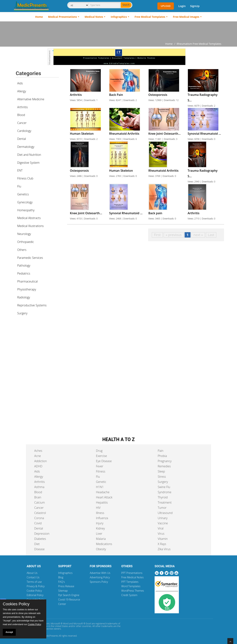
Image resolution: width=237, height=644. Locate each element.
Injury (100, 523)
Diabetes (40, 539)
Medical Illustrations (30, 226)
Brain (38, 497)
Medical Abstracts (29, 218)
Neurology (24, 234)
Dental (22, 139)
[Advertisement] (118, 32)
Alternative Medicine (31, 99)
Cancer (22, 123)
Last (211, 235)
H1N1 (100, 487)
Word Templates (131, 586)
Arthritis (22, 107)
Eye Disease (104, 461)
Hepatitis (102, 502)
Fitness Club (25, 178)
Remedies (164, 466)
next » (198, 235)
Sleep (161, 471)
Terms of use (34, 582)
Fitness (101, 471)
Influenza (102, 518)
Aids (20, 83)
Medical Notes (94, 17)
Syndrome (165, 492)
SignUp (195, 6)
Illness (100, 513)
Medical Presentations (63, 17)
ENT (20, 170)
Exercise (101, 456)
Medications (104, 544)
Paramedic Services (30, 258)
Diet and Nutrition (29, 155)
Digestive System (28, 163)
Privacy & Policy (36, 586)
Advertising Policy (100, 577)
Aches (38, 451)
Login (182, 6)
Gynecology (25, 202)
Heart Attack (104, 497)
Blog (61, 577)
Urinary (163, 518)
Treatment (165, 502)
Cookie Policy (34, 591)
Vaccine (163, 523)
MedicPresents (51, 636)
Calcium (40, 502)
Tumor (162, 508)
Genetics (23, 194)
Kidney (100, 528)
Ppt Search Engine (69, 595)
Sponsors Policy (99, 582)
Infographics (119, 17)
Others (22, 250)
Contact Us (33, 577)
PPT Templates (130, 582)
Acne (37, 456)
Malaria (101, 539)
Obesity (101, 549)
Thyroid (163, 497)
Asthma (39, 487)
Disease (39, 549)
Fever (100, 466)
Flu (19, 186)
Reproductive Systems (32, 305)
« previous (174, 235)
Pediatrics (24, 273)
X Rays (162, 544)
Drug (99, 451)
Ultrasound (165, 513)
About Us (32, 573)
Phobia (162, 456)
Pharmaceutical (27, 281)
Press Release (66, 586)
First (157, 235)
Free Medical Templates (150, 17)
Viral (161, 528)
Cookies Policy (16, 604)
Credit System (129, 595)
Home (39, 17)
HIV (98, 508)
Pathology (24, 265)
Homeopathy (26, 210)
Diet (37, 544)
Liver (99, 534)
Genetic (101, 482)
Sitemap (63, 591)
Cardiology (24, 131)
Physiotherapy (27, 289)
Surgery (22, 313)
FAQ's (61, 582)
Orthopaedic (26, 242)
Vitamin (163, 539)
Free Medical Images (186, 17)
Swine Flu (164, 487)
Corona (39, 518)
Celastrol (40, 513)
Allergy (22, 91)
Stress (162, 477)
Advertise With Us (100, 573)
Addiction (41, 461)
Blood (21, 115)
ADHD (38, 466)
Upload (166, 6)
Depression (42, 534)
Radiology (24, 297)
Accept (9, 632)
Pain (161, 451)
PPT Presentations (132, 573)
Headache (103, 492)
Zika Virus (164, 549)
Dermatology (26, 147)
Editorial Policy (35, 595)
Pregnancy (165, 461)
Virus (161, 534)
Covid (38, 523)
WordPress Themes (133, 591)
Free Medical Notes (132, 577)
